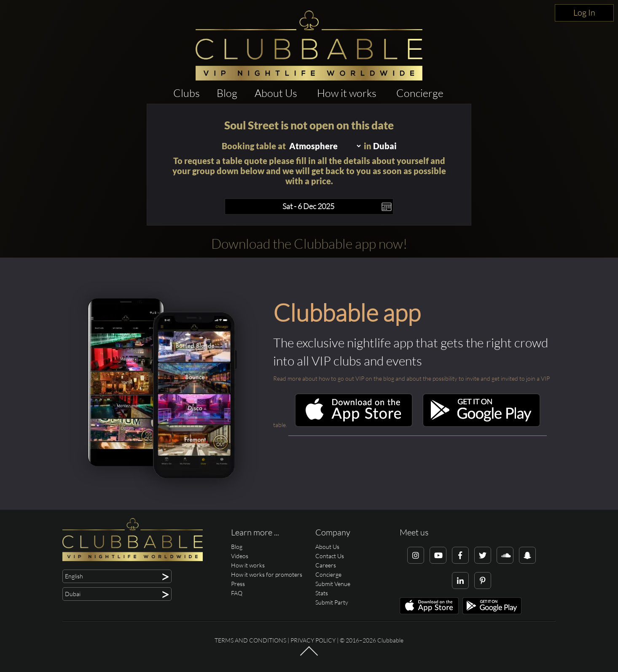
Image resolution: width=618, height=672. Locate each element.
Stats (322, 593)
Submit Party (332, 602)
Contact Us (330, 556)
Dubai (385, 146)
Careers (326, 565)
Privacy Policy (313, 640)
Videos (240, 556)
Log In (584, 12)
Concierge (420, 93)
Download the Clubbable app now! (309, 243)
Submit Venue (333, 584)
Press (238, 584)
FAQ (237, 593)
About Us (276, 93)
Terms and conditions (250, 640)
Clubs (187, 93)
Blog (227, 93)
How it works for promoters (267, 574)
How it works (347, 93)
